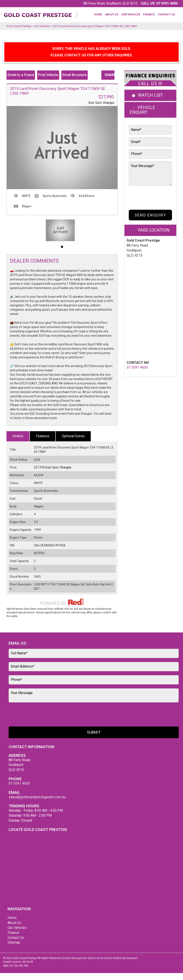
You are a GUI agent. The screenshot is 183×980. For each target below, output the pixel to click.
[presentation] (147, 197)
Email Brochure (75, 75)
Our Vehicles (131, 15)
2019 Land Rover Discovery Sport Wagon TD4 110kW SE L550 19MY (95, 26)
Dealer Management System (80, 958)
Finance (149, 15)
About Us (112, 15)
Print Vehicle (48, 75)
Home (98, 15)
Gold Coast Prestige (19, 26)
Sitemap (14, 942)
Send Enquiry (150, 215)
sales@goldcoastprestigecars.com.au (37, 797)
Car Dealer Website (111, 958)
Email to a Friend (21, 75)
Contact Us (166, 15)
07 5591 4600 (167, 3)
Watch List (150, 95)
